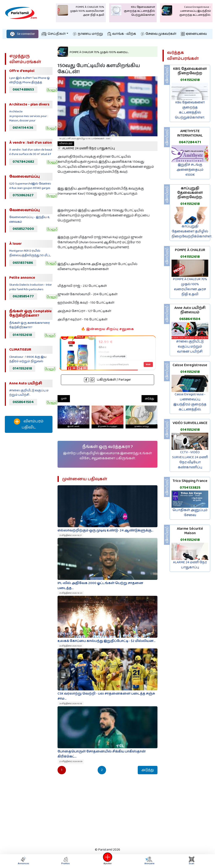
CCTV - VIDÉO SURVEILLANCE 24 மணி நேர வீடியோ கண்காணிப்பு (190, 460)
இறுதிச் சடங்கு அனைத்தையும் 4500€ (190, 170)
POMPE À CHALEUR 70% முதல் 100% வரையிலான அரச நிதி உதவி (190, 287)
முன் (64, 399)
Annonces (24, 861)
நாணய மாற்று (88, 34)
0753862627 (23, 195)
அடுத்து (149, 399)
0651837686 (23, 263)
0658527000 (23, 229)
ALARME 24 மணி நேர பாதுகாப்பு (86, 146)
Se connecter (22, 34)
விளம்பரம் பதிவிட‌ (29, 424)
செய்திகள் (54, 34)
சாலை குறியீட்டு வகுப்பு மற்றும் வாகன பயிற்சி (190, 347)
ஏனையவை (194, 34)
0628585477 (23, 296)
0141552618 (22, 335)
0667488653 (23, 90)
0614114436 (23, 128)
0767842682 (23, 162)
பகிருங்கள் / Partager (107, 380)
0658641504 (23, 402)
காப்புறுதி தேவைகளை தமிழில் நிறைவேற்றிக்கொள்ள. (192, 231)
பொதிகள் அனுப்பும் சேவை (190, 513)
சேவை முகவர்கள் (159, 34)
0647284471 (190, 142)
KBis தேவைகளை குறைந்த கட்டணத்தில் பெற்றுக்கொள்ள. (190, 110)
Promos (66, 861)
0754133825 (190, 488)
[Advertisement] (29, 506)
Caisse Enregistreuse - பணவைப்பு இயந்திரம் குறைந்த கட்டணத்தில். (190, 402)
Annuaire (149, 861)
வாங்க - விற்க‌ (122, 34)
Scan (191, 861)
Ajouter (107, 861)
